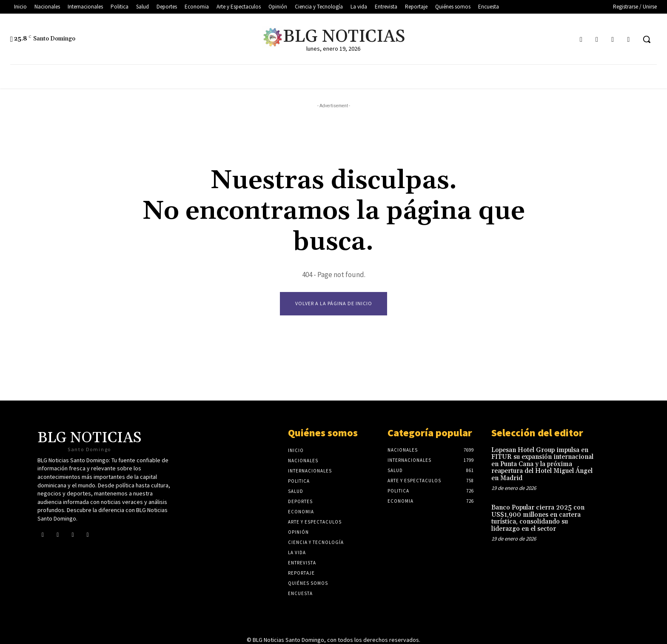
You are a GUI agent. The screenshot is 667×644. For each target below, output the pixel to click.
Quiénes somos (323, 433)
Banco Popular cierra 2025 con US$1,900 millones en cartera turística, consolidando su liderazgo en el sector (538, 518)
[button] (647, 39)
